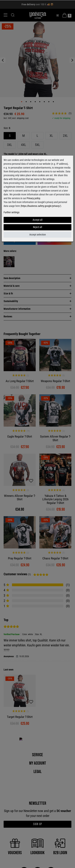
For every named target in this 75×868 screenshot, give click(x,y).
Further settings (12, 212)
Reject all (37, 227)
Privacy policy (33, 198)
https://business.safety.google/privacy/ (41, 206)
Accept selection (38, 235)
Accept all (37, 220)
